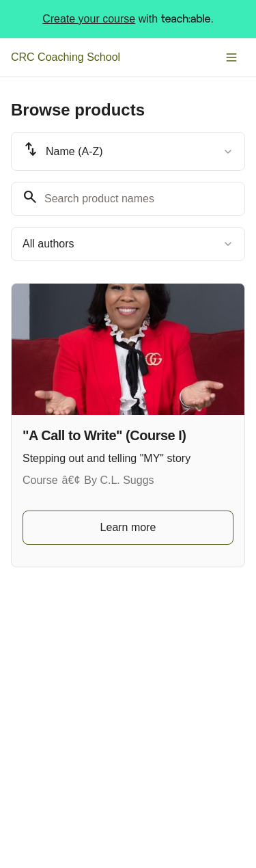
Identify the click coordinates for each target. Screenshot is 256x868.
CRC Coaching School (66, 57)
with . (128, 19)
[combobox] (128, 151)
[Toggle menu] (231, 57)
